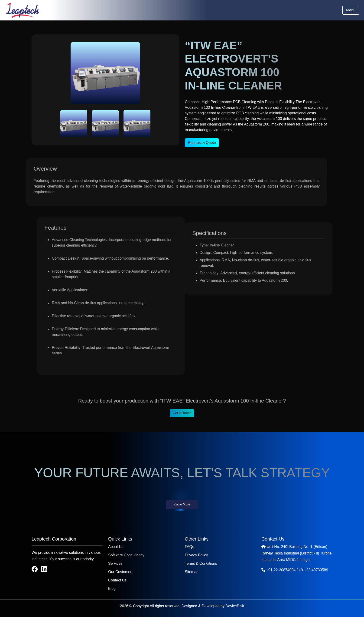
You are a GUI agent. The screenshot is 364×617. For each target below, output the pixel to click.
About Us (116, 547)
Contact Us (117, 580)
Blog (112, 589)
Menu (351, 10)
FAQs (189, 547)
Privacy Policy (196, 555)
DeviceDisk (235, 606)
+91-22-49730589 (314, 570)
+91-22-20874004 (281, 570)
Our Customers (121, 572)
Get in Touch (182, 411)
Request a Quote (202, 143)
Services (115, 563)
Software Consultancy (126, 555)
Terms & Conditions (201, 563)
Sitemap (192, 572)
